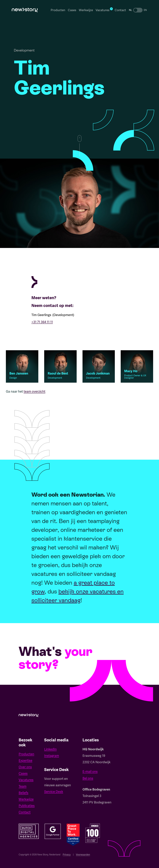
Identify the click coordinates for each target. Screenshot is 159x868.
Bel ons (88, 778)
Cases (72, 10)
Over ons (25, 767)
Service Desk (54, 792)
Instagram (52, 756)
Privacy (67, 855)
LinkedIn (50, 749)
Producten (58, 10)
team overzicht (35, 393)
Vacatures (26, 780)
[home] (25, 10)
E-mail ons (90, 772)
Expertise (25, 761)
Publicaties (27, 806)
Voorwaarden (83, 855)
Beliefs (23, 793)
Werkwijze (86, 10)
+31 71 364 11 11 (42, 322)
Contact (120, 10)
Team (23, 786)
